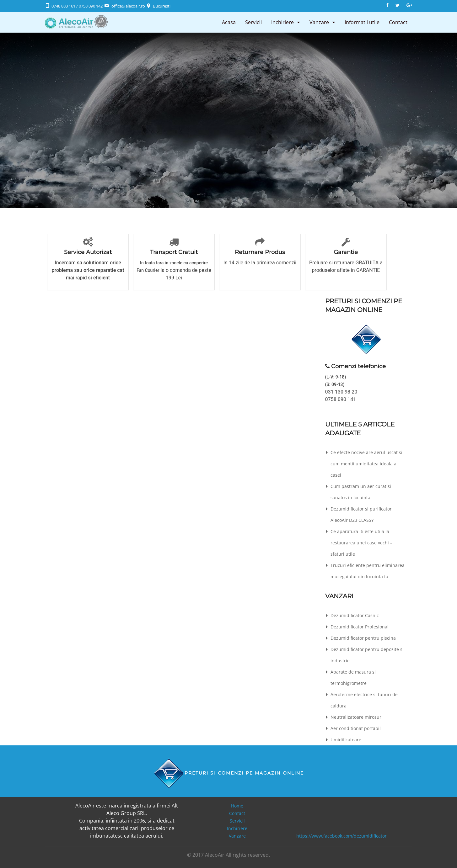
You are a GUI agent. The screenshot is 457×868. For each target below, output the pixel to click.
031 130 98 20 (341, 392)
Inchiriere (282, 22)
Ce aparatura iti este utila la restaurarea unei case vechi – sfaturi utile (361, 543)
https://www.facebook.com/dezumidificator (341, 836)
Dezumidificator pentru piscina (363, 638)
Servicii (253, 22)
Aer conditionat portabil (356, 728)
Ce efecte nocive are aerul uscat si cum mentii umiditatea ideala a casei (366, 464)
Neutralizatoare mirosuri (357, 717)
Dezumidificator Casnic (355, 615)
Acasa (229, 22)
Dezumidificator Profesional (360, 627)
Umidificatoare (346, 740)
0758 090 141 (341, 399)
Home (237, 806)
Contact (398, 22)
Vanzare (319, 22)
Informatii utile (362, 22)
